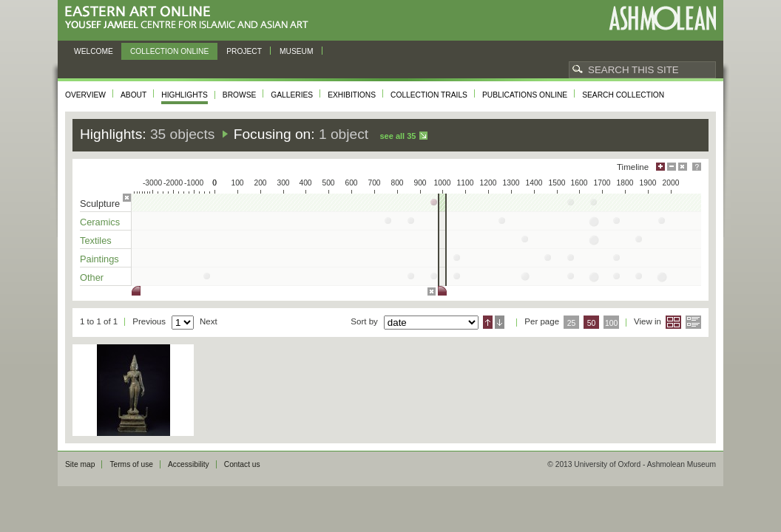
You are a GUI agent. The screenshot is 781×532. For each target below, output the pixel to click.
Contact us (242, 464)
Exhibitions (352, 95)
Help (697, 167)
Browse (240, 95)
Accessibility (189, 464)
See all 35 (398, 136)
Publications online (525, 95)
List (693, 322)
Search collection (623, 95)
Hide (683, 167)
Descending (500, 322)
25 (572, 323)
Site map (80, 464)
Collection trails (429, 95)
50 (592, 323)
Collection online (169, 51)
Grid (673, 322)
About (133, 95)
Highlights (185, 95)
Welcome (94, 51)
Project (244, 51)
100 (611, 323)
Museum (297, 51)
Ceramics (100, 222)
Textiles (96, 241)
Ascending (488, 322)
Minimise (672, 167)
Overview (85, 95)
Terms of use (131, 464)
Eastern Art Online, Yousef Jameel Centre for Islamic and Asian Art (190, 18)
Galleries (292, 95)
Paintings (99, 259)
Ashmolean (662, 18)
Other (92, 277)
